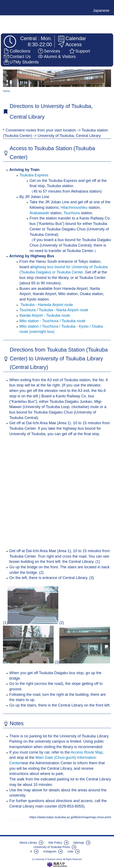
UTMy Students (24, 62)
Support (83, 51)
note (70, 851)
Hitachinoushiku (74, 207)
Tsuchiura (72, 213)
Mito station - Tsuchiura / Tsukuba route (52, 321)
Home (7, 91)
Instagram (50, 851)
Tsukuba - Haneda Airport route (46, 305)
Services (52, 51)
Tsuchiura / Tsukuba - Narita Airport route (54, 310)
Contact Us (20, 56)
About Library (28, 843)
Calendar (76, 38)
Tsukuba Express (34, 175)
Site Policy (55, 843)
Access (74, 44)
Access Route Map (87, 752)
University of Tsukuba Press (52, 847)
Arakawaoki (40, 213)
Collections (20, 51)
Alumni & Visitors (60, 56)
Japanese (101, 11)
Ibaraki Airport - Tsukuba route (45, 315)
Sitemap (79, 843)
